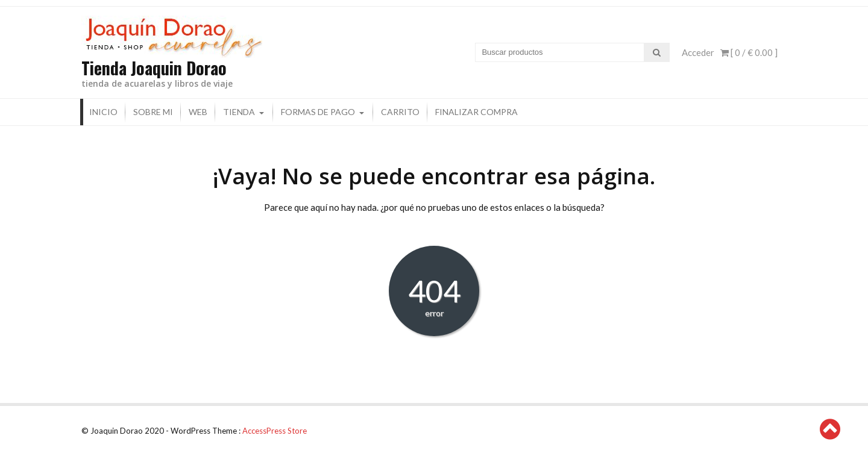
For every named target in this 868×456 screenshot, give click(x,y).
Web (198, 112)
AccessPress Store (275, 431)
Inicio (103, 112)
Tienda (239, 112)
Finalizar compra (476, 112)
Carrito (400, 112)
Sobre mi (153, 112)
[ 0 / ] (749, 52)
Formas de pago (318, 112)
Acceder (698, 52)
